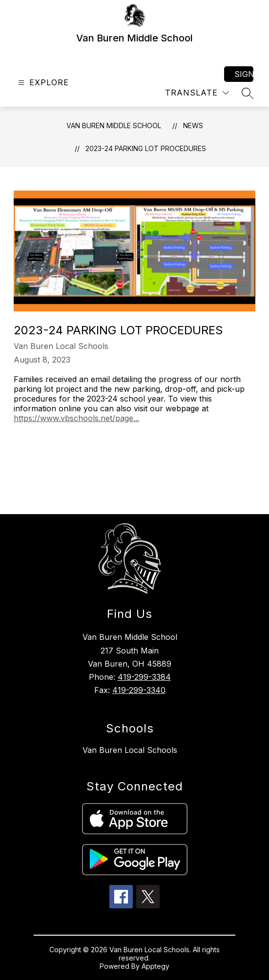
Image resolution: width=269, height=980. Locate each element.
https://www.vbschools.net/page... (76, 418)
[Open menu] (42, 83)
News (193, 125)
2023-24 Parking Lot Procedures (146, 148)
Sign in (244, 74)
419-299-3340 (139, 690)
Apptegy (155, 966)
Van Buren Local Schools (130, 750)
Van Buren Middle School (114, 125)
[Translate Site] (197, 93)
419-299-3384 (144, 677)
